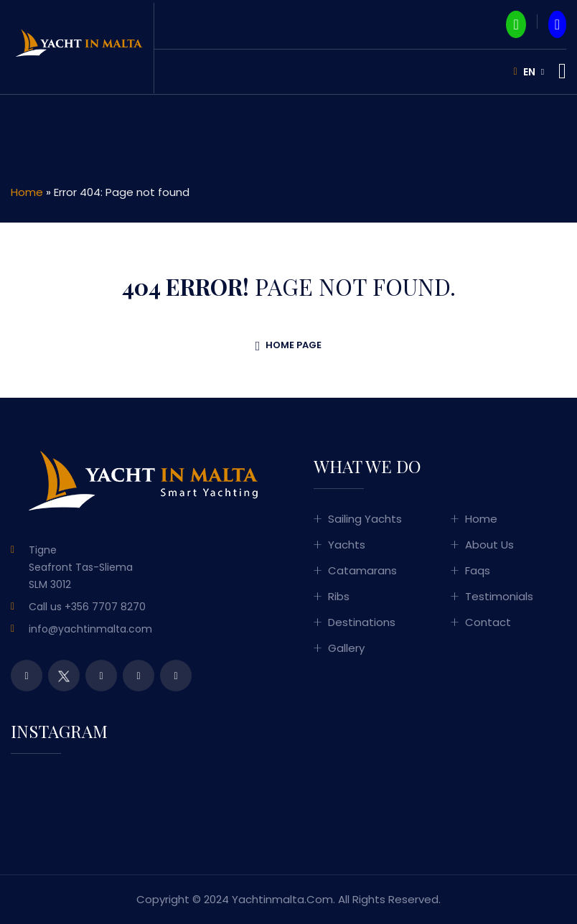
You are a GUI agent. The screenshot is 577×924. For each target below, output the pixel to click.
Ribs (339, 596)
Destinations (362, 622)
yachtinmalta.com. (283, 899)
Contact (488, 622)
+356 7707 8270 (105, 607)
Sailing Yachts (365, 519)
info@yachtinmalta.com (90, 629)
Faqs (478, 570)
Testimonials (499, 596)
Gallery (346, 648)
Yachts (347, 545)
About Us (489, 545)
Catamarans (362, 570)
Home (27, 192)
